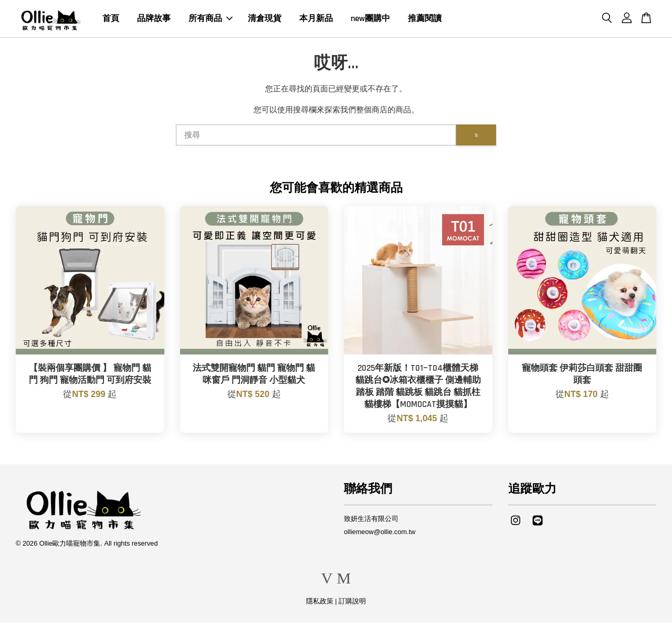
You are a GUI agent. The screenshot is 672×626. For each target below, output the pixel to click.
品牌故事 (154, 20)
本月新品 (316, 20)
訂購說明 (352, 604)
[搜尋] (316, 138)
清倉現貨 (265, 20)
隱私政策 (320, 604)
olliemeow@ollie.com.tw (380, 535)
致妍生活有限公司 (371, 522)
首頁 (111, 20)
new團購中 (370, 20)
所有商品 (211, 20)
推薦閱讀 (425, 20)
